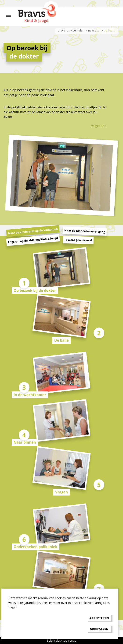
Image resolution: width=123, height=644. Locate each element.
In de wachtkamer (30, 395)
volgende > (99, 126)
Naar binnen (25, 442)
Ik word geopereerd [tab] (78, 240)
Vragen (61, 492)
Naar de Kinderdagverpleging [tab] (85, 231)
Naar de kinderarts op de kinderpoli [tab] (33, 231)
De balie (61, 340)
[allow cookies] (99, 618)
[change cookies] (99, 629)
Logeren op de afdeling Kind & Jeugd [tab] (33, 240)
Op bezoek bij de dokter (35, 290)
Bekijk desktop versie (61, 640)
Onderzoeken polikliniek (35, 547)
